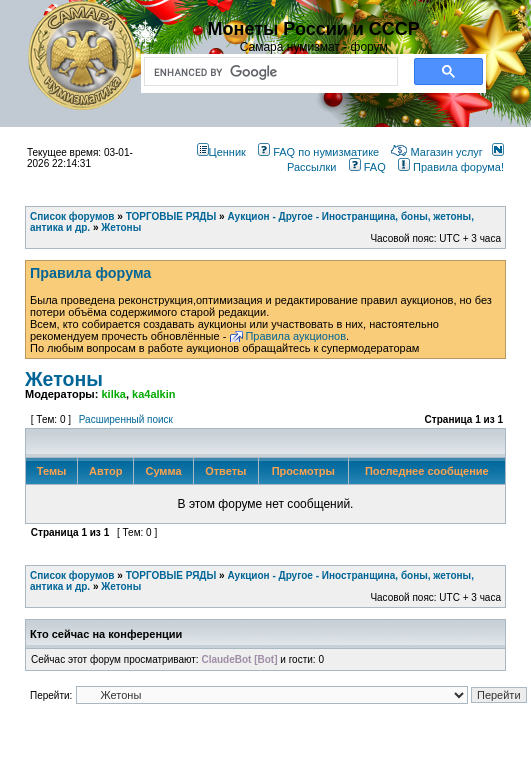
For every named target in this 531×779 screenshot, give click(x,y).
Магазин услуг (436, 152)
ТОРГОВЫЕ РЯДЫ (171, 575)
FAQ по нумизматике (318, 152)
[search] (267, 72)
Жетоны (64, 379)
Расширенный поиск (126, 419)
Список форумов (72, 575)
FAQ (367, 167)
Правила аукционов (295, 336)
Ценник (221, 152)
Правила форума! (451, 167)
